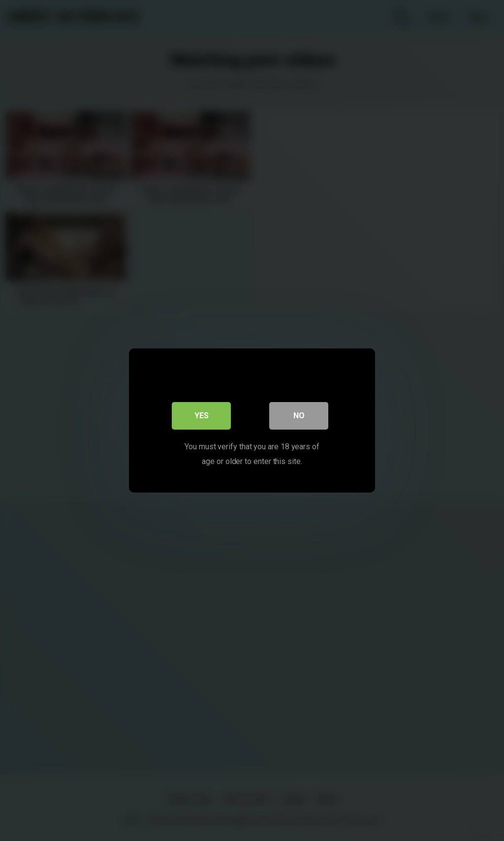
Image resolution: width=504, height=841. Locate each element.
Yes (202, 416)
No (299, 416)
